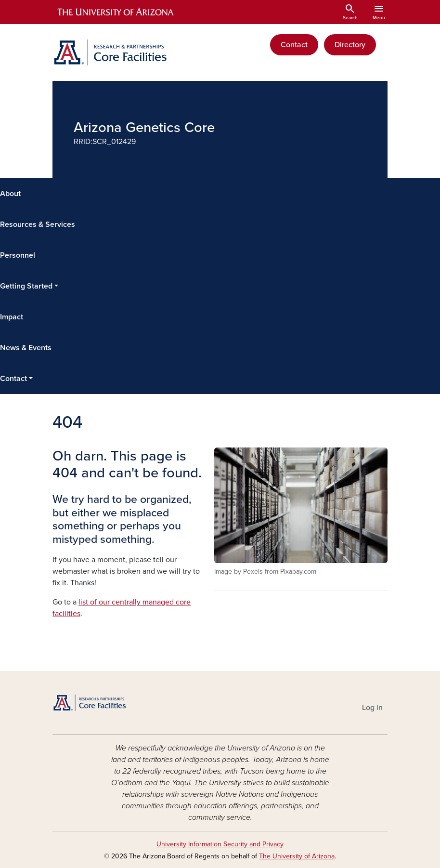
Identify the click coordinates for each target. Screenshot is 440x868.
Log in (372, 708)
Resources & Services (38, 224)
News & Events (26, 348)
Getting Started (26, 286)
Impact (12, 317)
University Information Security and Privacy (220, 844)
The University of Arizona (297, 856)
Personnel (18, 255)
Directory (350, 45)
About (10, 194)
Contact (294, 45)
